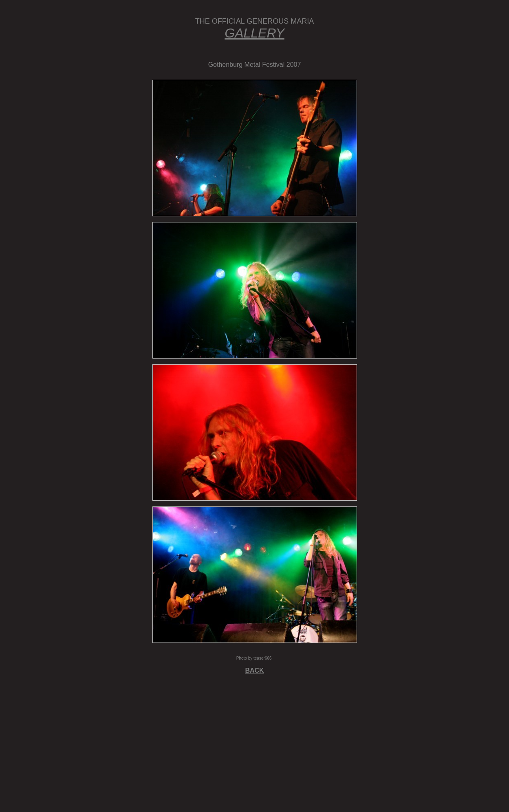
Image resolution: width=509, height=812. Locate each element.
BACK (254, 670)
